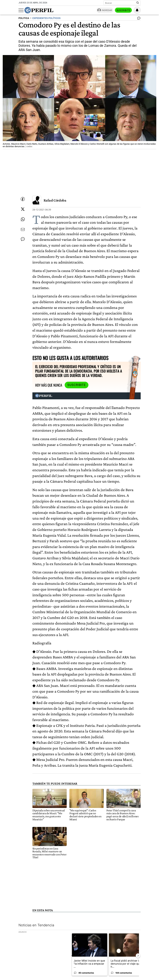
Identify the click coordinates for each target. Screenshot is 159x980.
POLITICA (24, 18)
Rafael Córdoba (55, 200)
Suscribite (123, 10)
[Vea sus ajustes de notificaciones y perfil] (137, 10)
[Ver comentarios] (138, 19)
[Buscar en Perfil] (138, 3)
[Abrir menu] (21, 10)
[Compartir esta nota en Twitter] (23, 209)
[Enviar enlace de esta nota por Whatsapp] (23, 219)
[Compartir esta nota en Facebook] (23, 199)
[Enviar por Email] (23, 229)
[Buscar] (121, 3)
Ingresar (107, 10)
